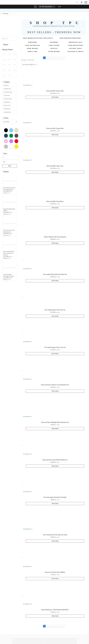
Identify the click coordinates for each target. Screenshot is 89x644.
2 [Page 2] (48, 58)
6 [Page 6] (60, 58)
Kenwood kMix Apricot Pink (55, 91)
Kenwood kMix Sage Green (55, 166)
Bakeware (6, 85)
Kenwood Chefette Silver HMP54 (55, 572)
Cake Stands (7, 95)
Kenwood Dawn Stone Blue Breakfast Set (55, 460)
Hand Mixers (7, 102)
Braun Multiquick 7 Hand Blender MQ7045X (55, 610)
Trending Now (7, 112)
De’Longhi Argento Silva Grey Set (55, 310)
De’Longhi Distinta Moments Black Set (55, 274)
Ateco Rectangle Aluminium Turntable (55, 497)
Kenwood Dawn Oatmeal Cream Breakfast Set (55, 385)
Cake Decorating (8, 92)
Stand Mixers (7, 109)
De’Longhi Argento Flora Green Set (55, 347)
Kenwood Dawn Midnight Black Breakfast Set (55, 422)
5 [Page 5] (57, 58)
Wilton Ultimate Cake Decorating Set (55, 237)
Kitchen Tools (7, 105)
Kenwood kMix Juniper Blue (55, 128)
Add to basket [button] (55, 97)
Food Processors (8, 99)
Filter (10, 166)
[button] (82, 2)
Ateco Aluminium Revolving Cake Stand (55, 535)
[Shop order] (29, 65)
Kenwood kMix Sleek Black (55, 201)
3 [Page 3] (51, 58)
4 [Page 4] (54, 58)
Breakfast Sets (7, 89)
